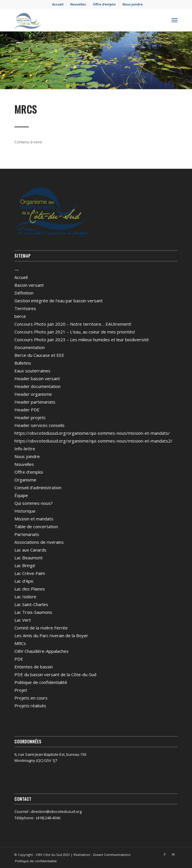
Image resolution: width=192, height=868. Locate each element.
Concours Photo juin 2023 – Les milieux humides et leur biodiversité (82, 340)
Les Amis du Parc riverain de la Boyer (51, 635)
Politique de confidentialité (41, 682)
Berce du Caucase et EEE (39, 355)
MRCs (20, 643)
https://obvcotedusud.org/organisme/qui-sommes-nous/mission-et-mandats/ (92, 433)
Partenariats (27, 534)
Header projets (30, 417)
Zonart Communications (112, 855)
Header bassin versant (37, 378)
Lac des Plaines (30, 589)
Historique (25, 511)
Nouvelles (78, 4)
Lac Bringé (25, 565)
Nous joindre (133, 4)
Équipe (21, 495)
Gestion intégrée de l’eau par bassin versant (59, 301)
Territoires (25, 308)
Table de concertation (36, 526)
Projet (21, 690)
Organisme (25, 480)
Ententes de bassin (34, 667)
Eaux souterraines (32, 371)
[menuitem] (58, 4)
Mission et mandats (34, 519)
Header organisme (33, 394)
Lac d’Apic (24, 581)
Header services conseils (39, 425)
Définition (24, 293)
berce (20, 316)
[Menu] (175, 20)
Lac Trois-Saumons (33, 612)
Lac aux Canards (30, 550)
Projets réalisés (30, 706)
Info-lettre (25, 449)
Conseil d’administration (38, 488)
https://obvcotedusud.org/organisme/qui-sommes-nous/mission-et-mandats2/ (93, 441)
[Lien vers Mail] (173, 854)
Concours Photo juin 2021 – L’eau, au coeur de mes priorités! (75, 332)
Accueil (58, 4)
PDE (19, 659)
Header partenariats (35, 402)
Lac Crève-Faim (30, 573)
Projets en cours (31, 698)
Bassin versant (29, 285)
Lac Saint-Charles (31, 604)
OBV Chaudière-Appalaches (42, 651)
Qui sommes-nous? (34, 503)
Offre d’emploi (104, 4)
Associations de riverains (39, 542)
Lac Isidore (25, 597)
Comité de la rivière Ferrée (41, 628)
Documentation (30, 347)
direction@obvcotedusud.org (56, 811)
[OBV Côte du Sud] (80, 20)
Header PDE (27, 410)
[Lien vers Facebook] (165, 854)
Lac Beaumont (29, 558)
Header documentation (37, 386)
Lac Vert (23, 620)
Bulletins (23, 363)
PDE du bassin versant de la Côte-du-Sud (55, 674)
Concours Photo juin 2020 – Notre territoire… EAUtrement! (73, 324)
